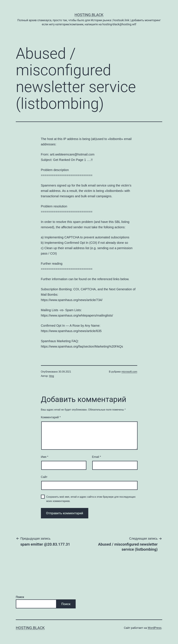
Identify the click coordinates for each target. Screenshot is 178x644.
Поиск (20, 597)
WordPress (155, 628)
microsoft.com (129, 372)
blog (51, 376)
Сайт (44, 477)
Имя (45, 457)
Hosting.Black (89, 15)
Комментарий (51, 417)
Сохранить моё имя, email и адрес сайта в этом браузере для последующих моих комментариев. (91, 499)
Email (96, 457)
